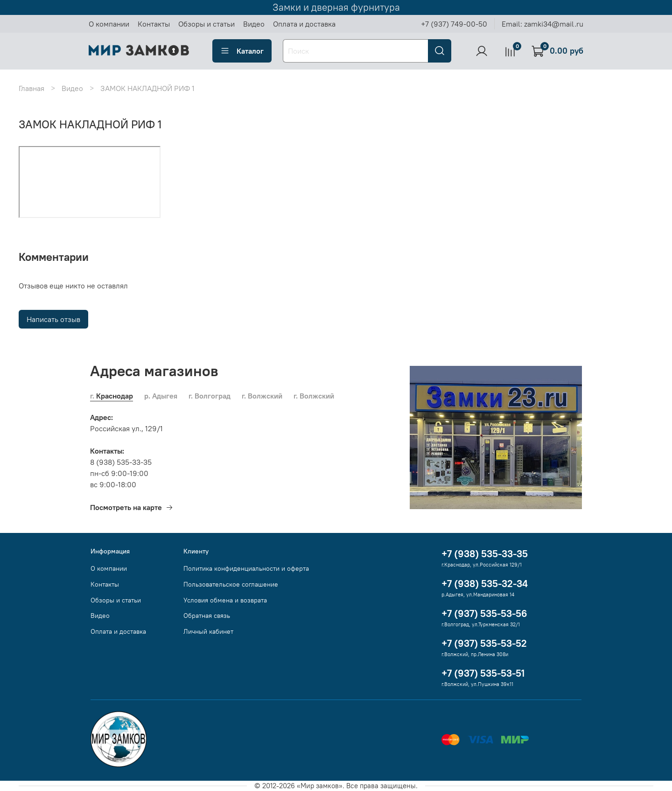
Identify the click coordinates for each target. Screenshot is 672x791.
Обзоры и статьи (206, 24)
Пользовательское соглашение (231, 584)
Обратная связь (207, 616)
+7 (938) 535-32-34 (485, 584)
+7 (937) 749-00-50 (454, 24)
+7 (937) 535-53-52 (484, 643)
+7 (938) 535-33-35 (485, 554)
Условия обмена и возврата (225, 600)
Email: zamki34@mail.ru (542, 24)
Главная (31, 88)
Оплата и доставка (304, 24)
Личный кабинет (208, 631)
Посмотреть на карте (132, 507)
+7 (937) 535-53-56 (484, 613)
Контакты (154, 24)
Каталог (242, 51)
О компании (109, 24)
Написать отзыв (53, 319)
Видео (254, 24)
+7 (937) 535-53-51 (483, 673)
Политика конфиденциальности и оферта (246, 568)
